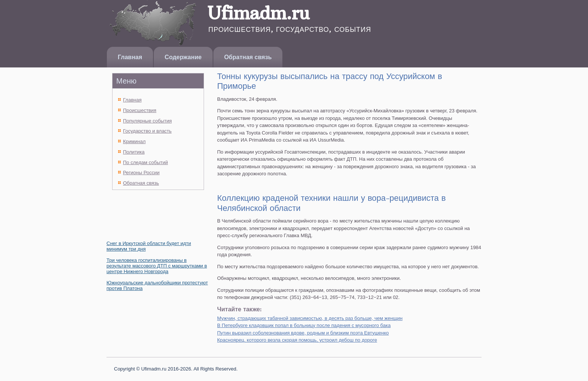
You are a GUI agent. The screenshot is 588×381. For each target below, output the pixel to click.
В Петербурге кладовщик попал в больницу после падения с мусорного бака (304, 325)
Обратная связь (248, 57)
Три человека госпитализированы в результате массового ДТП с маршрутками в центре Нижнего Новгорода (157, 266)
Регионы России (141, 173)
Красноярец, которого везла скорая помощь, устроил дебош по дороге (297, 340)
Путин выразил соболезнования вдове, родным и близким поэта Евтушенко (303, 333)
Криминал (134, 141)
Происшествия (140, 110)
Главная (130, 57)
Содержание (183, 57)
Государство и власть (147, 131)
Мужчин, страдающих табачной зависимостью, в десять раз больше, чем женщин (310, 318)
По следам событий (145, 162)
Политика (134, 152)
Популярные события (147, 121)
